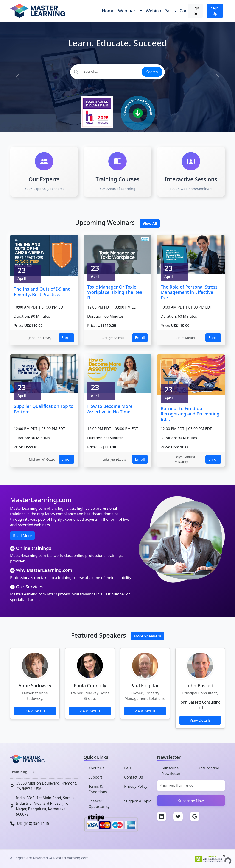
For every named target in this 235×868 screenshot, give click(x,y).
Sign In (195, 11)
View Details (35, 711)
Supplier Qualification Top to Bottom (44, 409)
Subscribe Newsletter (171, 771)
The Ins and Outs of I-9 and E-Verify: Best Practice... (42, 292)
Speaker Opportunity (99, 804)
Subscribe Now (191, 801)
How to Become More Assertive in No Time (110, 409)
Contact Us (133, 777)
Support (95, 777)
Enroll (66, 338)
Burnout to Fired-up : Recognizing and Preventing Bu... (190, 414)
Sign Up (215, 11)
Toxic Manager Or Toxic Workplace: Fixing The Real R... (115, 292)
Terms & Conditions (98, 789)
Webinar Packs (161, 11)
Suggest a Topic (138, 801)
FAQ (128, 768)
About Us (96, 768)
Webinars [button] (128, 11)
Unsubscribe (208, 768)
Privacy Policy (136, 786)
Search (152, 72)
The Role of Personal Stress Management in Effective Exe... (189, 292)
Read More (22, 536)
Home (108, 11)
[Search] (106, 71)
